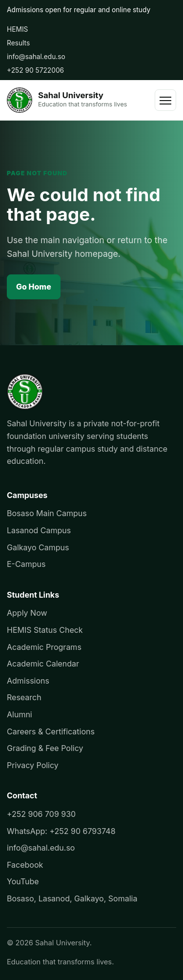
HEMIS (17, 29)
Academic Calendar (43, 664)
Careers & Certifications (51, 731)
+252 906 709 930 (41, 814)
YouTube (23, 881)
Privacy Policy (33, 765)
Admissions (28, 681)
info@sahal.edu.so (36, 57)
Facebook (25, 865)
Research (24, 697)
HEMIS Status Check (45, 630)
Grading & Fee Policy (45, 748)
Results (18, 43)
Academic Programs (44, 647)
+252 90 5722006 (35, 70)
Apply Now (27, 613)
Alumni (20, 714)
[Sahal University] (67, 100)
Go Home (34, 287)
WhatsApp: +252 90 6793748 (61, 831)
